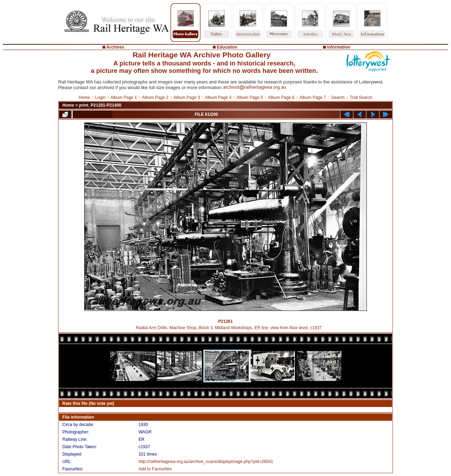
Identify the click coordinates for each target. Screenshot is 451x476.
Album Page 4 (218, 98)
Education (227, 47)
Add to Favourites (155, 469)
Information (339, 47)
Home (84, 98)
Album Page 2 (155, 98)
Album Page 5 (250, 98)
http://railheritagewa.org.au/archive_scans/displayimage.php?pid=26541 (206, 462)
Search (338, 98)
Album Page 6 (281, 98)
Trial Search (361, 98)
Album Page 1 (123, 98)
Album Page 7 (313, 98)
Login (100, 98)
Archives (115, 47)
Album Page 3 (187, 98)
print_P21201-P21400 (100, 105)
